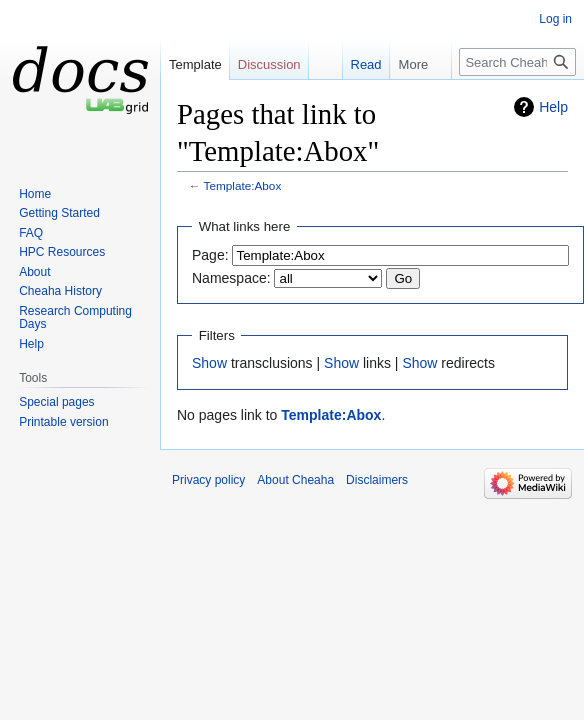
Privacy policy (208, 480)
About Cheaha (295, 480)
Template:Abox (243, 185)
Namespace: (231, 278)
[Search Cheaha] (517, 62)
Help (553, 107)
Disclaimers (377, 480)
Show (209, 363)
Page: (210, 255)
